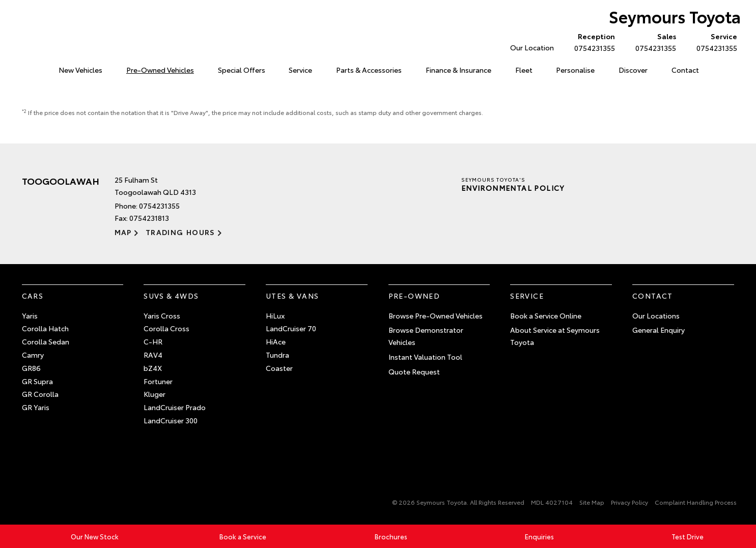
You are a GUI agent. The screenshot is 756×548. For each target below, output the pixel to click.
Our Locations (656, 315)
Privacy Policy (629, 502)
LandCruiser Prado (175, 407)
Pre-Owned (414, 296)
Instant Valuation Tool (425, 357)
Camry (33, 355)
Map (123, 232)
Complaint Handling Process (696, 502)
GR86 (31, 368)
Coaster (279, 368)
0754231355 (592, 42)
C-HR (153, 341)
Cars (33, 296)
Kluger (155, 394)
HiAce (276, 341)
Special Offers (242, 70)
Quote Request (414, 371)
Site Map (592, 502)
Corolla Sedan (46, 341)
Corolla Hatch (45, 328)
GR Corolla (40, 394)
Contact (685, 70)
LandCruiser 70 (291, 328)
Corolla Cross (166, 328)
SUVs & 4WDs (171, 296)
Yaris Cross (162, 315)
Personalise (575, 70)
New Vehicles (80, 70)
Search (722, 70)
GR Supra (37, 381)
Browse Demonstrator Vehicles (426, 336)
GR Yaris (36, 407)
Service (300, 70)
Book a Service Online (546, 315)
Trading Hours (180, 232)
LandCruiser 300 (171, 420)
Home (24, 68)
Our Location (532, 47)
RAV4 (153, 355)
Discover (633, 70)
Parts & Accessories (369, 70)
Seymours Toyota (675, 16)
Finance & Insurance (458, 70)
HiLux (275, 315)
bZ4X (153, 368)
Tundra (277, 355)
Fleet (524, 70)
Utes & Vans (292, 296)
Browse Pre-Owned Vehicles (436, 315)
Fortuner (158, 381)
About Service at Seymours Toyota (555, 336)
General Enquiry (659, 330)
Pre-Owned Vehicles (160, 70)
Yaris (30, 315)
